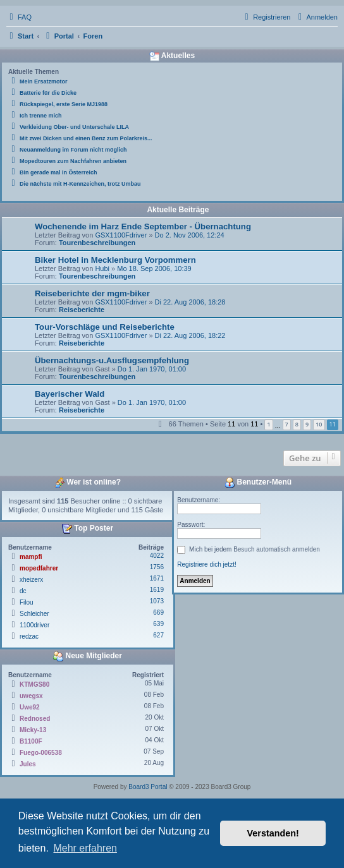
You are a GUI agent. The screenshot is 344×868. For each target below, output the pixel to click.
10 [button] (319, 424)
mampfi (31, 557)
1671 (157, 578)
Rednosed (35, 719)
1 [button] (268, 424)
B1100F (31, 741)
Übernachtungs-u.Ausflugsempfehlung (112, 360)
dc (23, 591)
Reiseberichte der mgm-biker (92, 293)
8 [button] (297, 424)
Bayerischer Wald (70, 394)
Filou (27, 602)
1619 (157, 590)
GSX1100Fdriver (121, 235)
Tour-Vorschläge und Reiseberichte (105, 327)
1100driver (34, 625)
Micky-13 (33, 730)
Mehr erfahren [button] (85, 848)
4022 (157, 556)
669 (158, 612)
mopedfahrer (39, 568)
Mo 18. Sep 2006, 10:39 (154, 268)
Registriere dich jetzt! (206, 564)
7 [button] (287, 424)
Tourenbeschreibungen (97, 243)
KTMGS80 (34, 684)
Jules (28, 764)
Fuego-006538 (41, 753)
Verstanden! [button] (273, 833)
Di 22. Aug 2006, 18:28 (190, 302)
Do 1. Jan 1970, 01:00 (152, 369)
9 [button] (307, 424)
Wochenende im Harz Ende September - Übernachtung (143, 226)
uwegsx (31, 696)
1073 (157, 601)
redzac (29, 636)
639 (158, 624)
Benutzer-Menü (258, 483)
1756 (157, 567)
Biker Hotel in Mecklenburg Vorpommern (115, 260)
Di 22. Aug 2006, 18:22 (190, 335)
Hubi (102, 268)
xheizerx (31, 580)
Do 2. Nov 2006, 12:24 (190, 235)
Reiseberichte (82, 310)
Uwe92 (30, 707)
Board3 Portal (148, 787)
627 (158, 635)
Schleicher (34, 614)
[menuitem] (19, 17)
